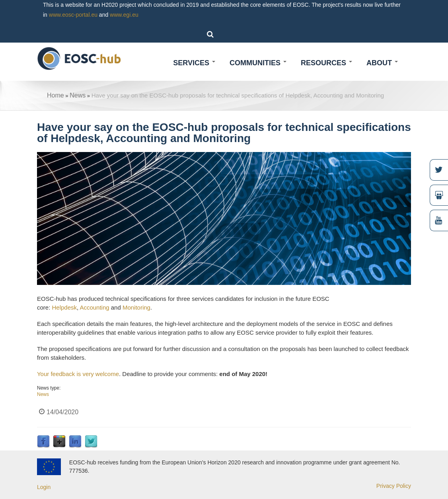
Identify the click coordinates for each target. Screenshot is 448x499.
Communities (258, 63)
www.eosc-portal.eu (73, 15)
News (78, 95)
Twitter (91, 442)
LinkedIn (75, 442)
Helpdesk (64, 307)
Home (56, 95)
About (382, 63)
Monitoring (136, 307)
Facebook (43, 442)
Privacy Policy (394, 486)
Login (44, 487)
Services (194, 63)
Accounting (94, 307)
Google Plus (59, 442)
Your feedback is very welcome (78, 374)
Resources (326, 63)
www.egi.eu (124, 15)
